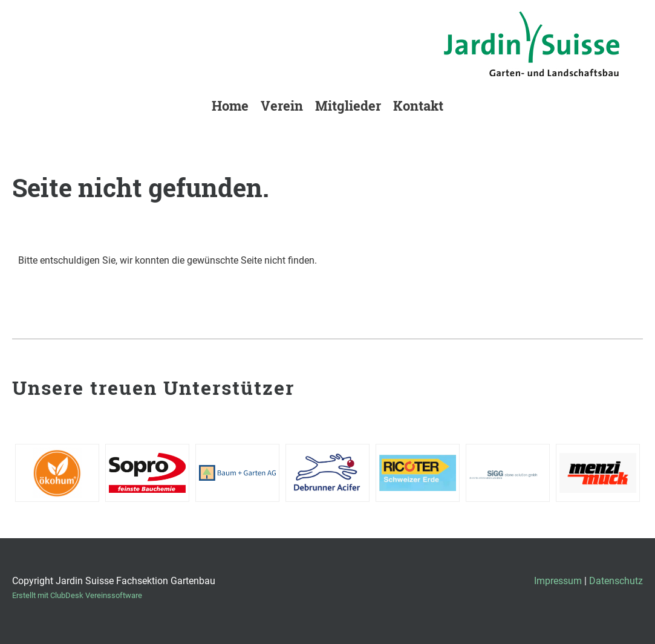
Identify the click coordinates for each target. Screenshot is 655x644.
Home (230, 106)
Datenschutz (616, 581)
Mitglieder (348, 106)
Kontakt (418, 106)
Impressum (558, 581)
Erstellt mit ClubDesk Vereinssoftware (77, 595)
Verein (282, 106)
